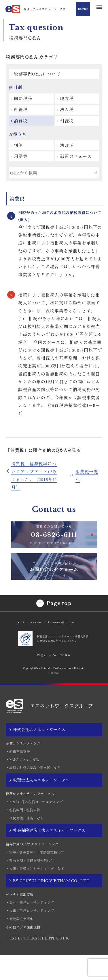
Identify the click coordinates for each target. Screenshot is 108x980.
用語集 (22, 160)
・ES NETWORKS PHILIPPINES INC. (38, 963)
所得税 (22, 112)
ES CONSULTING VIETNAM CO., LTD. (52, 905)
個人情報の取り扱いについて (53, 644)
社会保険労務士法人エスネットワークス (49, 855)
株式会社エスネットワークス (39, 755)
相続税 (68, 123)
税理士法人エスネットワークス (41, 805)
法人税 (68, 112)
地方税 (68, 100)
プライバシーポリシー (34, 642)
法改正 (68, 149)
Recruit (81, 9)
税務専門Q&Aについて (39, 74)
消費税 (22, 123)
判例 (20, 149)
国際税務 (25, 100)
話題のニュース (77, 160)
